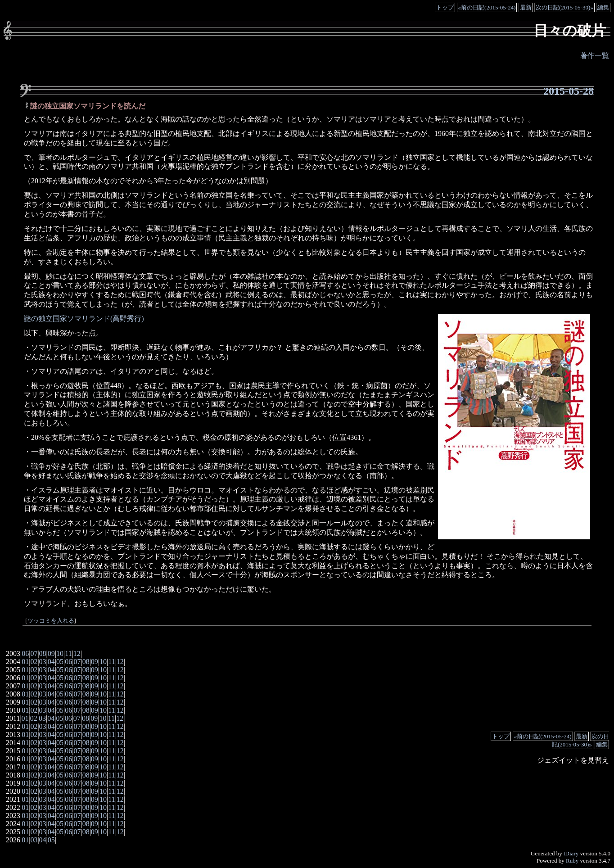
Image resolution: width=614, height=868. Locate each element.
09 (51, 653)
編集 (603, 7)
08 (43, 653)
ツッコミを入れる (51, 621)
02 (34, 662)
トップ (445, 7)
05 (60, 662)
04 (51, 662)
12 (77, 653)
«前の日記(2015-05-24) (487, 7)
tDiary (571, 853)
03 (43, 662)
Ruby (572, 861)
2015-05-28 (569, 91)
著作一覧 (595, 56)
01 (25, 662)
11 (68, 653)
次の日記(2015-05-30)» (564, 7)
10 (60, 653)
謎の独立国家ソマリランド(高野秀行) (84, 319)
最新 (526, 7)
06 (25, 653)
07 (34, 653)
